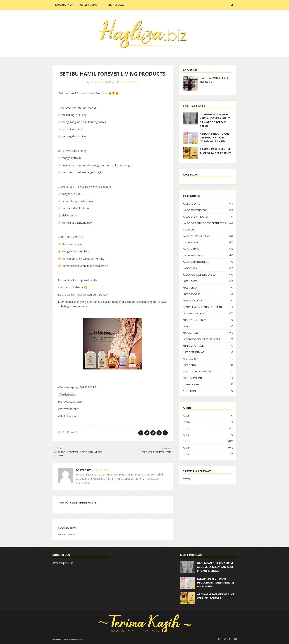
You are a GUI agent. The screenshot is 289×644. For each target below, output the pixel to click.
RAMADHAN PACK (209, 346)
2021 (209, 441)
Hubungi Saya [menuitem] (115, 5)
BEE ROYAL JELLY (209, 301)
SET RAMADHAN (209, 378)
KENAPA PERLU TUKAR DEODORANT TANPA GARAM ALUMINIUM (214, 137)
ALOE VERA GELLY (209, 255)
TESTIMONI (209, 391)
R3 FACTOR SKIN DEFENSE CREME (209, 339)
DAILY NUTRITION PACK (209, 320)
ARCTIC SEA (209, 268)
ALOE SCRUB (209, 242)
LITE (209, 326)
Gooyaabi (80, 639)
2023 (209, 428)
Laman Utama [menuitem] (64, 5)
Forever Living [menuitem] (88, 5)
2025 (209, 416)
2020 (209, 448)
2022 (209, 435)
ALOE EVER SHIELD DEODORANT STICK (209, 223)
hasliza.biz (97, 82)
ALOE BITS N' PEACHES (209, 217)
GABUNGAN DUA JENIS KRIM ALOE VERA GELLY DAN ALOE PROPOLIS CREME (215, 120)
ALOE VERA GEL (209, 249)
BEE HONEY (209, 281)
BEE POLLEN (209, 288)
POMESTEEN (209, 333)
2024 (209, 422)
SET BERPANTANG (209, 352)
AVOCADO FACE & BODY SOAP (209, 275)
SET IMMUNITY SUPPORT (209, 372)
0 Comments (131, 82)
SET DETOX (209, 365)
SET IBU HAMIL (70, 432)
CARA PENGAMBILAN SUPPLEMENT (209, 307)
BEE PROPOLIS (209, 294)
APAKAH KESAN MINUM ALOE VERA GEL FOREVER (216, 151)
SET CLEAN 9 (209, 359)
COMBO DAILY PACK (209, 313)
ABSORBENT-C (209, 204)
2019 (209, 454)
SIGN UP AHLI (209, 384)
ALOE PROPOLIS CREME (209, 236)
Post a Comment (67, 534)
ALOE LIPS (209, 230)
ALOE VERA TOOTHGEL (209, 262)
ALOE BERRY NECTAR (209, 210)
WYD (62, 639)
